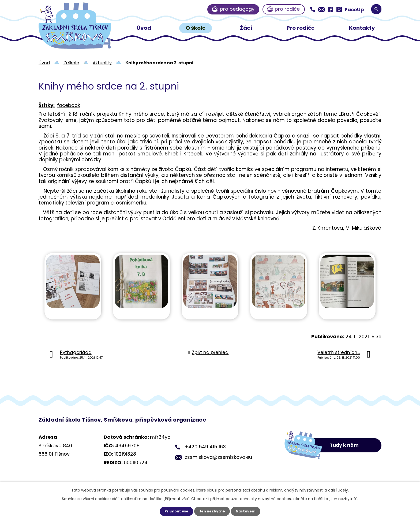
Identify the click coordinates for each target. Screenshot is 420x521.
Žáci (246, 28)
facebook (69, 105)
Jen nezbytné (212, 511)
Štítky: (47, 105)
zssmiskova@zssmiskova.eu (218, 457)
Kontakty (362, 28)
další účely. (338, 490)
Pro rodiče (301, 28)
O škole (196, 28)
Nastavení (247, 511)
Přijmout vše (175, 511)
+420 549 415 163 (205, 447)
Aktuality (102, 63)
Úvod (144, 28)
